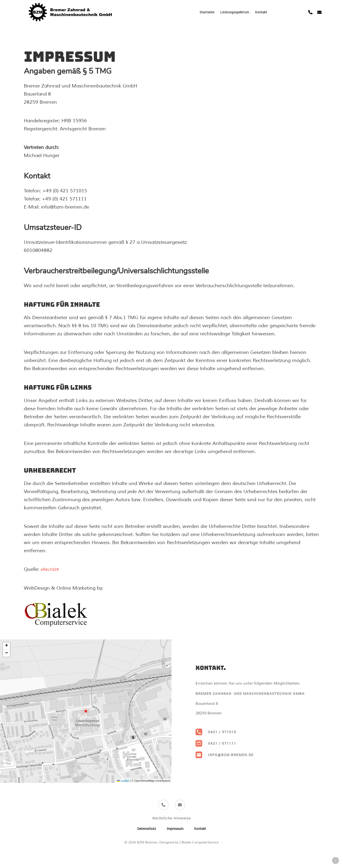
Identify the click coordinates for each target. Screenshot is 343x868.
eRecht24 (51, 569)
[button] (86, 711)
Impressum (175, 828)
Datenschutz (147, 828)
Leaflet (123, 781)
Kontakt (200, 828)
